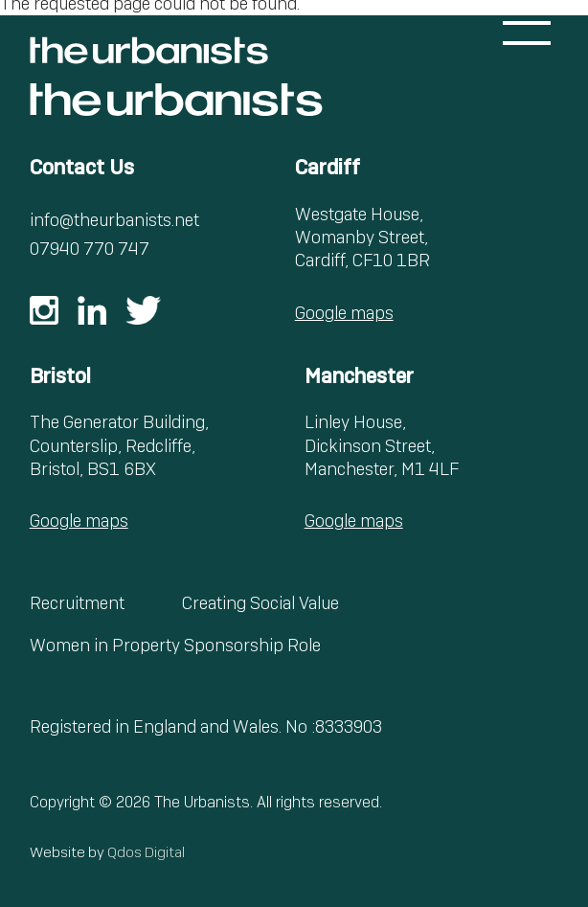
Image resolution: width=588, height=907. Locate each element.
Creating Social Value (260, 603)
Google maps (344, 313)
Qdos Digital (146, 852)
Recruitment (77, 603)
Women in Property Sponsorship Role (175, 645)
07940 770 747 (90, 249)
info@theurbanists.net (114, 220)
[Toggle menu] (527, 33)
